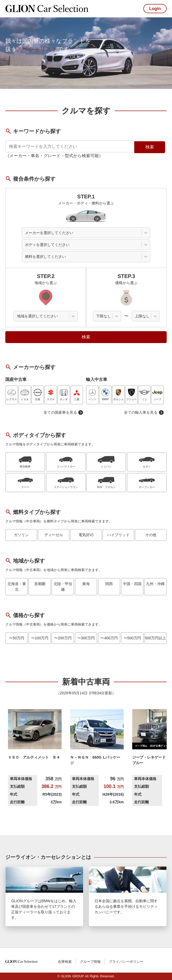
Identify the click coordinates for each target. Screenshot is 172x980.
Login (155, 9)
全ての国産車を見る (63, 412)
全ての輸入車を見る (144, 412)
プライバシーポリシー (126, 962)
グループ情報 (90, 962)
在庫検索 (65, 962)
